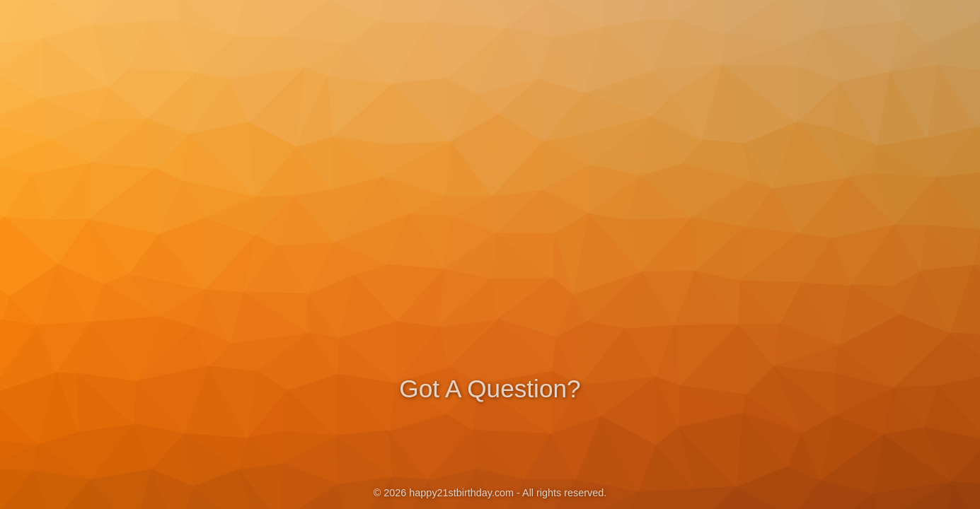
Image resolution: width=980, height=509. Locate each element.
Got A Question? (490, 387)
